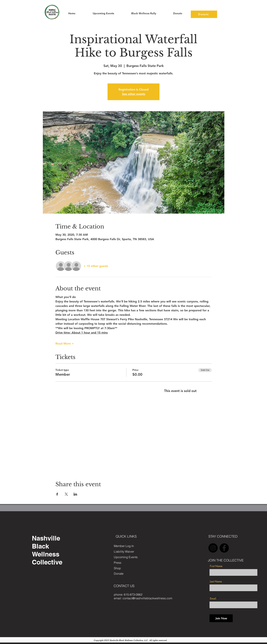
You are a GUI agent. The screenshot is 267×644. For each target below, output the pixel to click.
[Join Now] (221, 618)
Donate (119, 574)
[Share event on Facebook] (57, 494)
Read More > (65, 344)
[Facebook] (224, 548)
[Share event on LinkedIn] (75, 494)
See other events (134, 94)
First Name (216, 566)
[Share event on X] (66, 494)
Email (213, 599)
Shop (117, 568)
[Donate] (204, 14)
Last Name (216, 582)
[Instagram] (213, 548)
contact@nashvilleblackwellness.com (147, 598)
